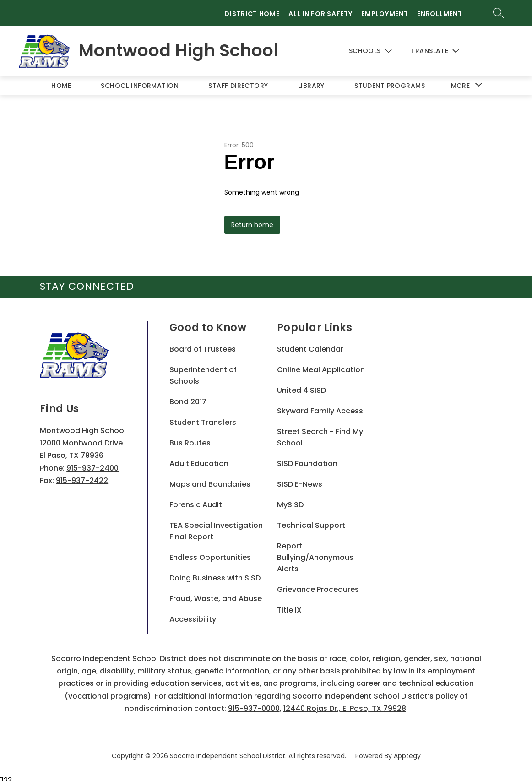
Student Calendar (310, 344)
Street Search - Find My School (320, 432)
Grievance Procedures (318, 584)
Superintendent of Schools (203, 370)
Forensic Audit (196, 500)
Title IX (289, 605)
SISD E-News (300, 479)
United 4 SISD (301, 385)
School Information (140, 80)
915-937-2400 (92, 463)
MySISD (290, 500)
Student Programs (390, 80)
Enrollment (440, 14)
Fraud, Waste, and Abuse (216, 594)
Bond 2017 (188, 397)
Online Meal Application (321, 365)
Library (311, 80)
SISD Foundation (307, 458)
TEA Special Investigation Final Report (216, 526)
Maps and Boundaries (210, 479)
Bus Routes (190, 438)
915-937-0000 (254, 703)
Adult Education (199, 458)
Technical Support (311, 520)
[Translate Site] (447, 49)
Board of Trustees (203, 344)
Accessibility (193, 614)
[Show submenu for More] (461, 80)
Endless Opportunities (210, 552)
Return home (252, 220)
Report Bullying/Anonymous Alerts (315, 552)
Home (61, 80)
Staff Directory (238, 80)
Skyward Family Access (320, 406)
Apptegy (407, 751)
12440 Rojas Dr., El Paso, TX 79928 (345, 703)
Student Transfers (203, 417)
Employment (385, 14)
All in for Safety (320, 14)
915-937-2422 (82, 475)
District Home (252, 14)
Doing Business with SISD (215, 573)
